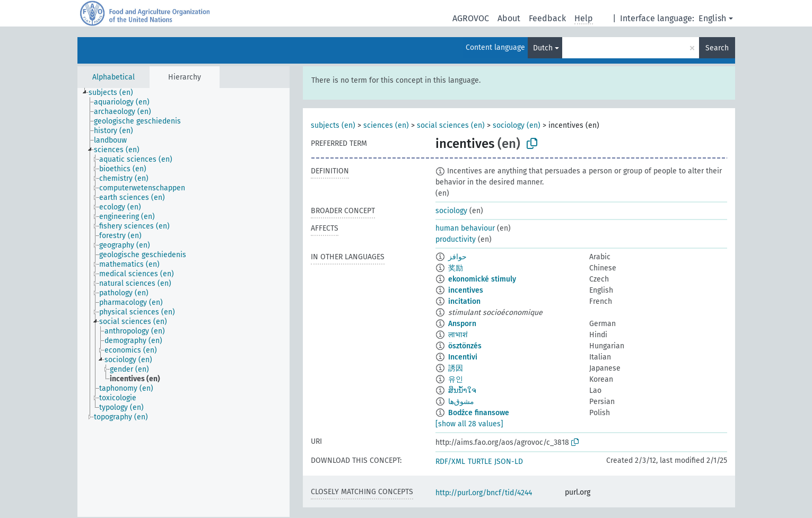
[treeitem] (115, 93)
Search (717, 48)
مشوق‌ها (461, 402)
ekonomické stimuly (482, 279)
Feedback (547, 18)
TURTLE (480, 462)
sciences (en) (386, 125)
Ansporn (462, 324)
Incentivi (463, 357)
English (712, 18)
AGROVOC (471, 18)
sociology (451, 211)
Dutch (543, 48)
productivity (456, 239)
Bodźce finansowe (479, 413)
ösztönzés (465, 346)
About (509, 18)
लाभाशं (458, 335)
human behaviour (465, 228)
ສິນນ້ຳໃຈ (462, 390)
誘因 (456, 368)
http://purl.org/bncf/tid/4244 (484, 493)
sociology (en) (517, 125)
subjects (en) (333, 125)
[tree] (184, 302)
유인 (456, 379)
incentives (466, 290)
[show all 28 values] (469, 424)
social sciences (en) (451, 125)
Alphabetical (113, 77)
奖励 (456, 268)
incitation (464, 301)
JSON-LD (509, 462)
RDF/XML (450, 462)
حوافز (457, 257)
